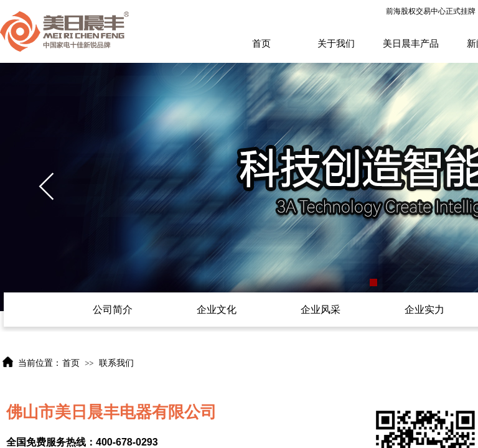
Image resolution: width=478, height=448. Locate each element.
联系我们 (116, 363)
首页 (261, 44)
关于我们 (336, 44)
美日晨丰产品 (411, 44)
